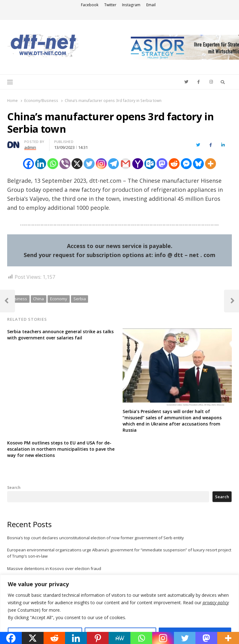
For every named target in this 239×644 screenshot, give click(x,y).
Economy (59, 299)
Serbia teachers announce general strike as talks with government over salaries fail (60, 335)
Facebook (90, 5)
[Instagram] (101, 164)
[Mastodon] (162, 164)
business (18, 299)
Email (151, 5)
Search (14, 487)
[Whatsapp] (53, 164)
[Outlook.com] (150, 164)
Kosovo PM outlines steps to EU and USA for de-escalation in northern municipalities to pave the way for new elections (61, 449)
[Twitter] (89, 164)
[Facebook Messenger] (186, 164)
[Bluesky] (198, 164)
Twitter (110, 5)
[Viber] (65, 164)
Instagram (131, 5)
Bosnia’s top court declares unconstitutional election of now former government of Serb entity (96, 538)
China (38, 299)
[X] (77, 164)
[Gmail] (126, 164)
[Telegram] (113, 164)
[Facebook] (28, 164)
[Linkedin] (41, 164)
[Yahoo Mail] (138, 164)
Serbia (80, 299)
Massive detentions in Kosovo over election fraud (54, 568)
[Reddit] (174, 164)
